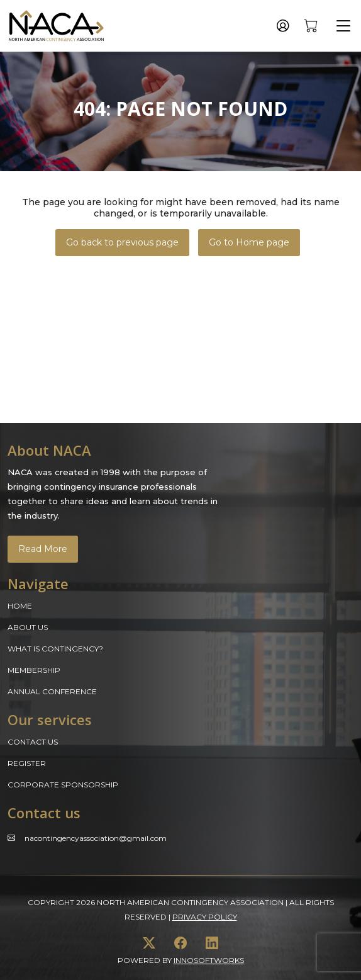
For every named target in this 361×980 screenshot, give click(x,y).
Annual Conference (52, 691)
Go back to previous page (122, 242)
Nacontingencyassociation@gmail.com (96, 838)
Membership (34, 670)
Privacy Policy (205, 917)
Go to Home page (249, 242)
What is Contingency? (55, 649)
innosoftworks (209, 960)
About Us (28, 627)
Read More (43, 549)
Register (27, 763)
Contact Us (33, 742)
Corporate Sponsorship (63, 785)
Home (20, 606)
